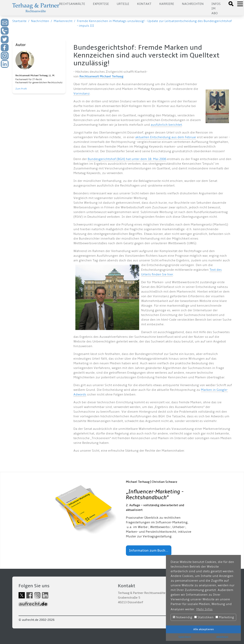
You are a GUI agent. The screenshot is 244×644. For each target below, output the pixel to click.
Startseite (19, 21)
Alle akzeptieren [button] (203, 629)
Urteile (123, 4)
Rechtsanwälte (72, 4)
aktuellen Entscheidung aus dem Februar (166, 137)
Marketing (225, 617)
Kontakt (144, 4)
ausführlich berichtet (166, 125)
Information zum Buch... (149, 551)
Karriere (167, 4)
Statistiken (204, 617)
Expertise (101, 4)
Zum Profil (21, 89)
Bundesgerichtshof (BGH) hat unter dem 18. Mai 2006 (127, 159)
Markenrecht (63, 21)
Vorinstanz (81, 94)
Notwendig (183, 617)
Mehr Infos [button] (204, 609)
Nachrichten (193, 4)
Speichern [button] (185, 637)
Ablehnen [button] (222, 637)
